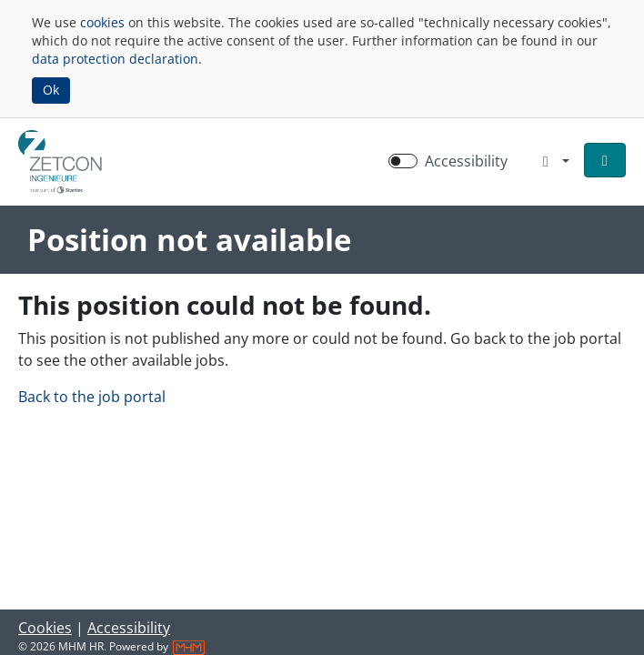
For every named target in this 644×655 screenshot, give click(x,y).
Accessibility (129, 628)
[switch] (403, 161)
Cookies (45, 628)
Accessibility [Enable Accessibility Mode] (466, 161)
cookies (102, 22)
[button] (605, 160)
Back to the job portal (92, 397)
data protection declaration (115, 59)
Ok (51, 90)
